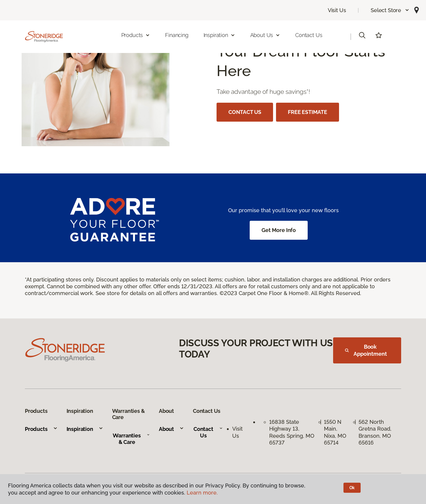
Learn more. (202, 493)
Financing (177, 35)
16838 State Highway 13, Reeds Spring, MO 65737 (292, 432)
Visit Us (337, 10)
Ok (352, 488)
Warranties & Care (131, 439)
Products (41, 429)
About (171, 429)
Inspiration (85, 429)
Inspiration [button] (219, 35)
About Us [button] (265, 35)
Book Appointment (366, 350)
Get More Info (279, 230)
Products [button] (136, 35)
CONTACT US (245, 112)
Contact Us (309, 35)
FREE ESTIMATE (308, 112)
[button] (390, 10)
